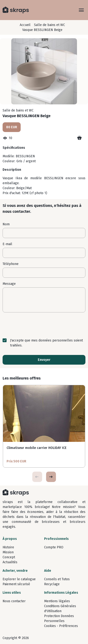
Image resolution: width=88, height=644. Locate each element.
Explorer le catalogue (19, 579)
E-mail (7, 244)
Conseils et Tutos (57, 579)
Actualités (10, 562)
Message (9, 284)
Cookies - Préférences (61, 626)
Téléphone (11, 264)
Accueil (25, 25)
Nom (6, 224)
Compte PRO (54, 547)
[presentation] (44, 325)
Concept (9, 557)
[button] (51, 477)
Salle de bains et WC (50, 25)
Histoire (8, 547)
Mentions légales (57, 601)
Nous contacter (14, 601)
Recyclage (52, 584)
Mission (8, 552)
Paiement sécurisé (16, 584)
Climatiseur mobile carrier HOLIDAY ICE (36, 448)
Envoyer (44, 360)
